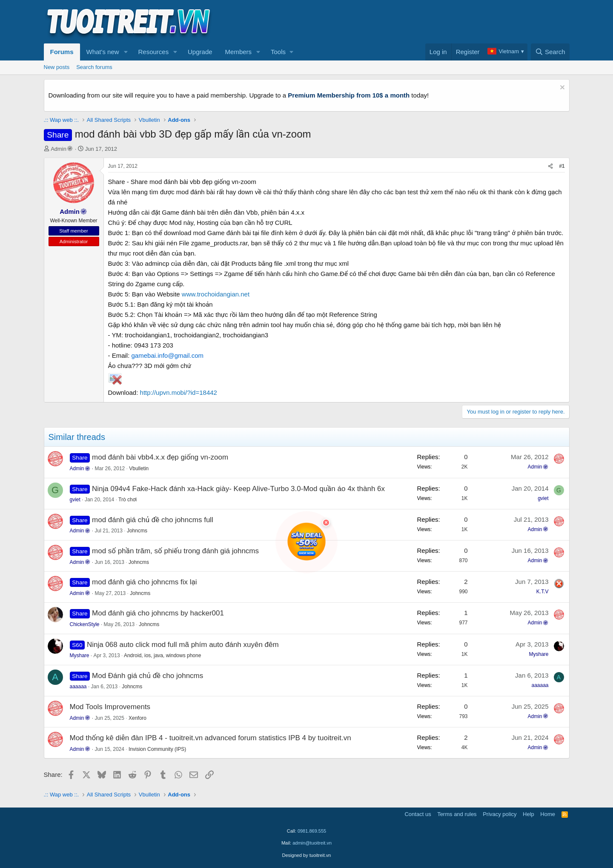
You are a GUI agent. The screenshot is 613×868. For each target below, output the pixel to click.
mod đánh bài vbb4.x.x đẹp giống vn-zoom (160, 457)
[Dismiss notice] (561, 88)
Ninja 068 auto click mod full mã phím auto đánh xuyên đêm (183, 645)
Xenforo (137, 718)
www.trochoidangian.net (216, 294)
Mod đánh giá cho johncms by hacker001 (158, 613)
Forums (62, 52)
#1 (562, 166)
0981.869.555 (312, 831)
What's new (103, 52)
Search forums (94, 67)
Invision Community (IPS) (157, 749)
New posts (57, 67)
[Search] (550, 52)
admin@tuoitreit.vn (312, 843)
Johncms (137, 531)
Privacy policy (500, 814)
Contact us (418, 814)
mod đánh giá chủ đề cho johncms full (153, 520)
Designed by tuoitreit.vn (307, 855)
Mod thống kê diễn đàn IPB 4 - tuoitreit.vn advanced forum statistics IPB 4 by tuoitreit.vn (211, 738)
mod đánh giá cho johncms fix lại (144, 582)
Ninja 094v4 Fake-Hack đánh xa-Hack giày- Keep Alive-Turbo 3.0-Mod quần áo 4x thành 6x (238, 489)
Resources (153, 52)
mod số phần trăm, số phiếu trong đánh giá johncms (175, 551)
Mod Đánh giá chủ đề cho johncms (148, 676)
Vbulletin (139, 468)
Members (239, 52)
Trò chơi (127, 500)
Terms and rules (457, 814)
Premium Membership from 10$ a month (349, 95)
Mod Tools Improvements (110, 707)
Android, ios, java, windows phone (162, 655)
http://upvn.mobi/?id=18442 (179, 392)
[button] (126, 52)
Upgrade (200, 52)
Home (548, 814)
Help (528, 814)
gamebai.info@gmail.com (168, 355)
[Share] (550, 166)
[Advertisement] (415, 22)
